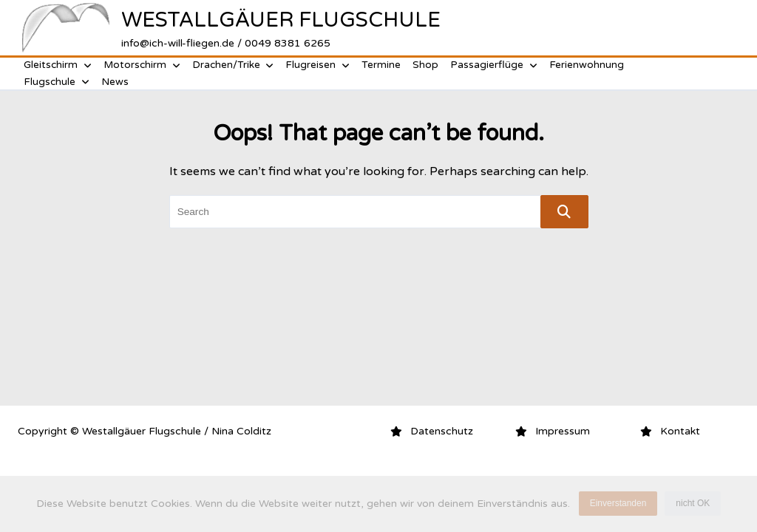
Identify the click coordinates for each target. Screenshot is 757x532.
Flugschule (57, 82)
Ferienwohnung (587, 65)
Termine (381, 65)
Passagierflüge (494, 65)
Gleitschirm (58, 65)
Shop (425, 65)
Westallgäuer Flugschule (281, 20)
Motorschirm (142, 65)
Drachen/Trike (233, 65)
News (115, 82)
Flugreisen (318, 65)
